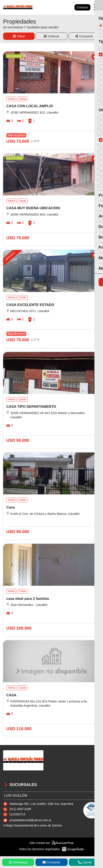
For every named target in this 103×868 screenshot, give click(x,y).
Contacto (82, 7)
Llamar (85, 862)
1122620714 (17, 814)
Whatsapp (18, 862)
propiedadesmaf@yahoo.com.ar (30, 820)
